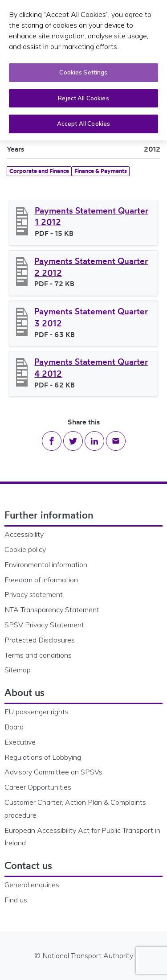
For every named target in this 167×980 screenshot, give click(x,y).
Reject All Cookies (83, 98)
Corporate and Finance (39, 171)
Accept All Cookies (83, 124)
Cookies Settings (83, 72)
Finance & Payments (101, 171)
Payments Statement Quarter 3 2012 (91, 317)
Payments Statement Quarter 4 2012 (91, 368)
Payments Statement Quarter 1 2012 (92, 216)
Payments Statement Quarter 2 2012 (91, 267)
